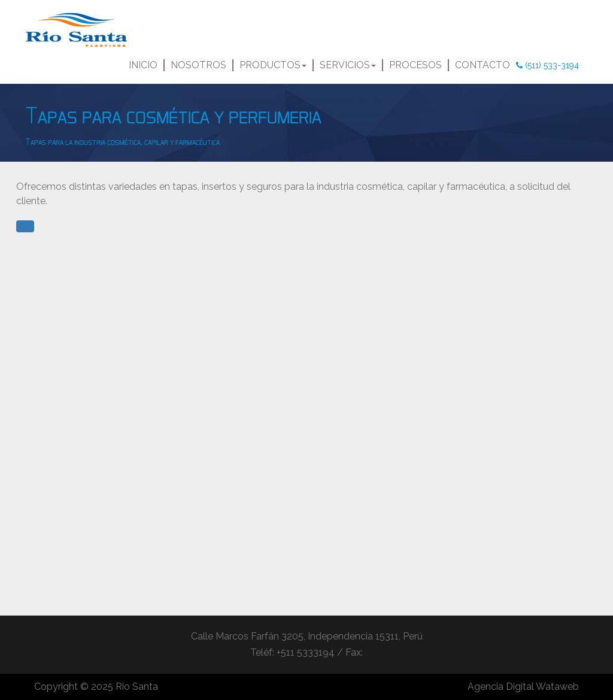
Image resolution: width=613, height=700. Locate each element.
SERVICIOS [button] (348, 65)
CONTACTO (482, 65)
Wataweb (557, 687)
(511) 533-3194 (547, 65)
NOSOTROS (198, 65)
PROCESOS (415, 65)
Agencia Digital (501, 687)
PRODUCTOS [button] (273, 65)
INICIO (145, 65)
